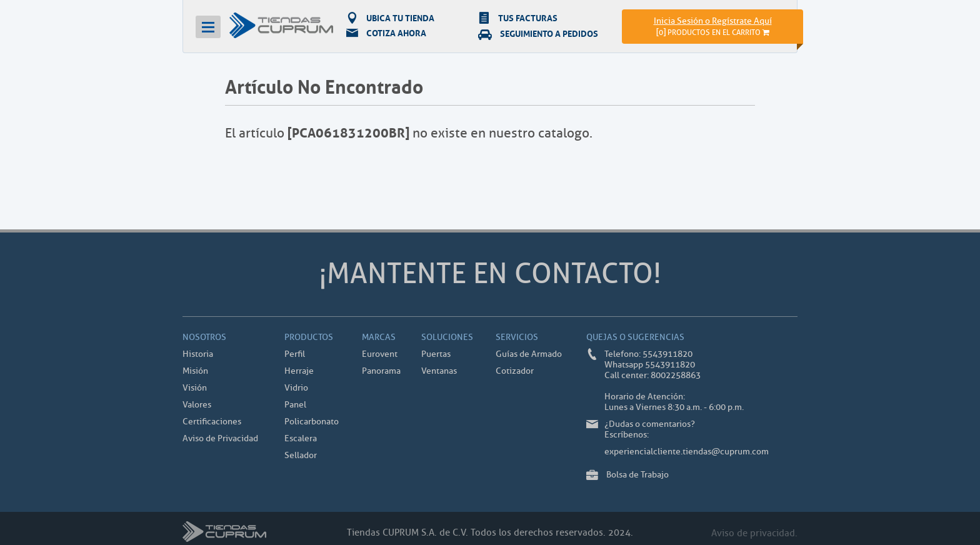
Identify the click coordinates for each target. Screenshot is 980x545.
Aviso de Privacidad (220, 438)
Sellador (301, 455)
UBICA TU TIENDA (390, 17)
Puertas (436, 354)
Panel (295, 405)
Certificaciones (212, 422)
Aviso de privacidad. (754, 533)
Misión (195, 371)
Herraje (299, 371)
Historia (198, 354)
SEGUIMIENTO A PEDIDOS (538, 33)
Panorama (381, 371)
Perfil (295, 354)
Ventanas (439, 371)
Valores (197, 405)
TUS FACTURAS (518, 17)
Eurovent (380, 354)
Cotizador (515, 371)
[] (713, 32)
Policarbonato (312, 422)
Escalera (301, 438)
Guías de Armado (529, 354)
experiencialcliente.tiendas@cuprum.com (687, 452)
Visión (195, 388)
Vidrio (296, 388)
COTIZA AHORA (386, 33)
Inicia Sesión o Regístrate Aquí (713, 21)
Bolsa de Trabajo (637, 475)
